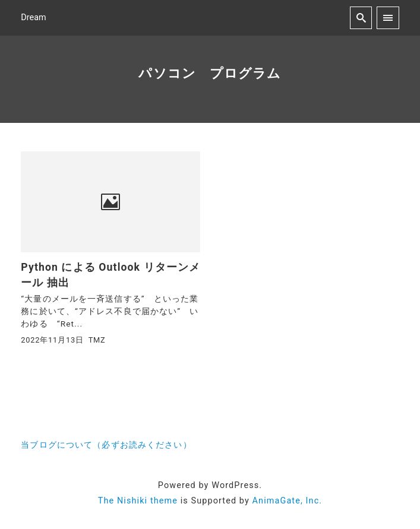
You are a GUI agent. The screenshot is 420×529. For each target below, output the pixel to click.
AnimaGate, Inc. (288, 501)
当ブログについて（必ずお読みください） (106, 445)
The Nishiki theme (138, 501)
